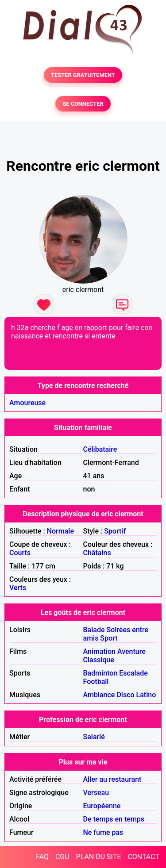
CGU (62, 857)
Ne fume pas (103, 832)
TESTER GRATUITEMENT (83, 75)
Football (96, 682)
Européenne (102, 806)
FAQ (42, 857)
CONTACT (143, 857)
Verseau (96, 793)
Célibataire (100, 449)
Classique (99, 660)
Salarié (94, 737)
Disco (125, 695)
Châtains (97, 553)
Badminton (100, 673)
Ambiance (99, 695)
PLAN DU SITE (99, 857)
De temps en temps (114, 819)
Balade (94, 630)
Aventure (131, 651)
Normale (60, 531)
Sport (109, 638)
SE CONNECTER (83, 104)
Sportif (115, 531)
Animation (99, 651)
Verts (18, 588)
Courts (20, 553)
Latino (146, 695)
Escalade (133, 673)
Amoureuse (27, 403)
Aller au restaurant (112, 779)
